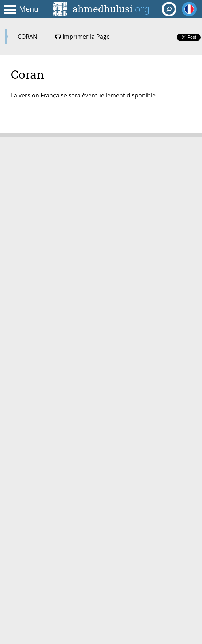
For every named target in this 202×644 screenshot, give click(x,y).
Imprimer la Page (83, 37)
